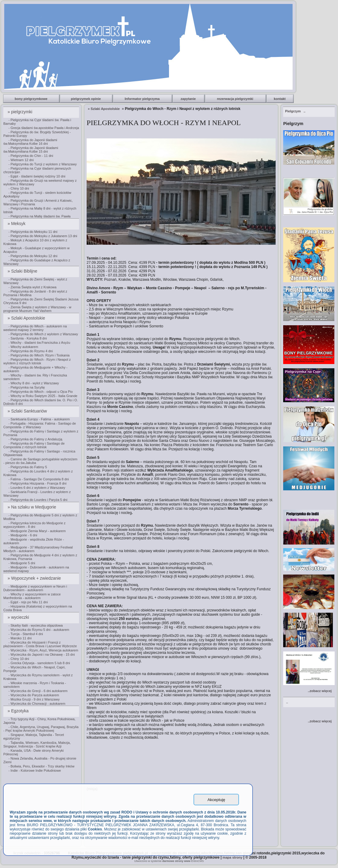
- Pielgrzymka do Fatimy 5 (28, 467)
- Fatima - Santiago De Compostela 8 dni (39, 479)
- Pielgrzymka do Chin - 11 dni (31, 156)
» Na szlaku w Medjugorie (32, 507)
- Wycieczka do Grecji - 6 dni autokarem (38, 691)
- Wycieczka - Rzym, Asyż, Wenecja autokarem (43, 650)
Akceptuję (216, 800)
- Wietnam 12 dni (21, 160)
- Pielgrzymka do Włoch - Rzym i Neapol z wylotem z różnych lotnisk (37, 361)
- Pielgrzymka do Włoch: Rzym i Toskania (39, 355)
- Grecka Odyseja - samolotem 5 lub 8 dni (39, 663)
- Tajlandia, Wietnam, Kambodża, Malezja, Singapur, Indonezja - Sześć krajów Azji (37, 744)
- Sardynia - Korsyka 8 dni (28, 338)
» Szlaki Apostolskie (27, 318)
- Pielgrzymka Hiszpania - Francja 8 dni (37, 483)
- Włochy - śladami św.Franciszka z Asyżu (39, 343)
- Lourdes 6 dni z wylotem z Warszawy (37, 488)
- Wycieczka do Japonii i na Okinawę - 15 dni (42, 654)
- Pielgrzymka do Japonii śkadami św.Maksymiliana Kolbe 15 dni (31, 150)
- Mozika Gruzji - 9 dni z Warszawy (34, 699)
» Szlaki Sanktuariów (28, 411)
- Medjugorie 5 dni (22, 563)
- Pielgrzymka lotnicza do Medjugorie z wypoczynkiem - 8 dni (34, 525)
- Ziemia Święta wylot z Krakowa (32, 287)
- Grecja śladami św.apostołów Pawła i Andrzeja (44, 128)
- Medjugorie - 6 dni (23, 535)
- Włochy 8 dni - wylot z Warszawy (34, 383)
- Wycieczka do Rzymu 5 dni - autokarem (39, 630)
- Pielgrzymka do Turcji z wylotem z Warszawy (43, 164)
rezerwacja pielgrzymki (235, 99)
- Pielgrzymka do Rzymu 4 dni (31, 351)
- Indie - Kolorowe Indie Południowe (35, 770)
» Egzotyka (19, 711)
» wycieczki (19, 617)
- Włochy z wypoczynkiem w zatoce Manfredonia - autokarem (32, 596)
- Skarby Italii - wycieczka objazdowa (36, 625)
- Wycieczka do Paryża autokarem (34, 695)
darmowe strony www (176, 861)
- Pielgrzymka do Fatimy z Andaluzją (35, 439)
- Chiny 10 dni (19, 188)
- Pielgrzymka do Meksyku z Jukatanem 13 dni (43, 236)
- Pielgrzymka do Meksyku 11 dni (33, 232)
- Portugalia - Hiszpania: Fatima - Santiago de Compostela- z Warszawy (40, 425)
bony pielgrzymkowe (32, 99)
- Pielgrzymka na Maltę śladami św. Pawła (40, 216)
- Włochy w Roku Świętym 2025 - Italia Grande (43, 396)
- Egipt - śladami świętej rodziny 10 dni (37, 176)
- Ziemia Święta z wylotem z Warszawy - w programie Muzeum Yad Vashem (37, 309)
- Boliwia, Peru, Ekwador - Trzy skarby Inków (41, 766)
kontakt (280, 99)
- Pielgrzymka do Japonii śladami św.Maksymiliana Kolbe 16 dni (30, 142)
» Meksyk (17, 224)
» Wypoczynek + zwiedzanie (35, 578)
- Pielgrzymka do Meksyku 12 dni (33, 256)
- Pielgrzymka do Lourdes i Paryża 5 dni (38, 500)
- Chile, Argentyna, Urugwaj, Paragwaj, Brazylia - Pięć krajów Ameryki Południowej (41, 729)
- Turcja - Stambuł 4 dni (26, 634)
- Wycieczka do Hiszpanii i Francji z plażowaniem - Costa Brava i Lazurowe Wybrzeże (40, 644)
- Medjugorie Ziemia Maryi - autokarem (37, 531)
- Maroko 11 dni (20, 638)
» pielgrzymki (21, 112)
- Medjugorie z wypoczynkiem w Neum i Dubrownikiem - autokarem (35, 588)
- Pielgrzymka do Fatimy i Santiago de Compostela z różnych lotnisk (34, 445)
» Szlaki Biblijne (23, 271)
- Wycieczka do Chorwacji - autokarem (37, 704)
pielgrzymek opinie (86, 99)
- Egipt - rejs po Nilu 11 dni (28, 602)
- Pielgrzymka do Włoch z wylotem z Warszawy (43, 334)
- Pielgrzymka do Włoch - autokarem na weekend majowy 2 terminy (35, 328)
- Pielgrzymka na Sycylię (27, 387)
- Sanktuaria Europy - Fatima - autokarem (39, 419)
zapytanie (189, 99)
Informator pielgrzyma (143, 99)
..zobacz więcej (320, 691)
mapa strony (232, 857)
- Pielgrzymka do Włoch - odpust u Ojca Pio (41, 392)
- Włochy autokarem (23, 347)
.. (295, 111)
